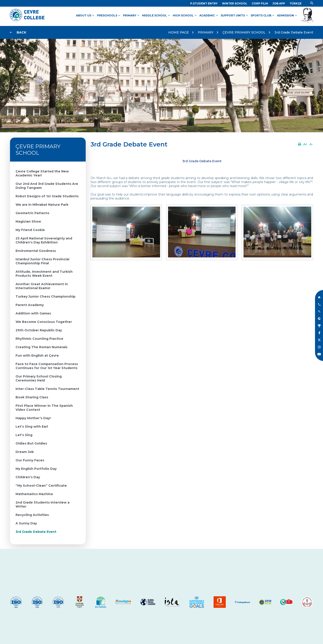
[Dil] (295, 3)
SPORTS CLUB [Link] (263, 16)
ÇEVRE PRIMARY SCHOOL (244, 32)
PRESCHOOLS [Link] (109, 16)
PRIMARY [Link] (132, 16)
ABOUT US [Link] (86, 16)
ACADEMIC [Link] (209, 16)
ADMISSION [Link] (287, 16)
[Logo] (27, 20)
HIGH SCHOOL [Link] (185, 16)
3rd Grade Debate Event (294, 32)
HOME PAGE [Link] (179, 32)
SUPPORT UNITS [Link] (235, 16)
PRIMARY (206, 32)
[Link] (204, 3)
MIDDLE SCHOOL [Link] (157, 16)
